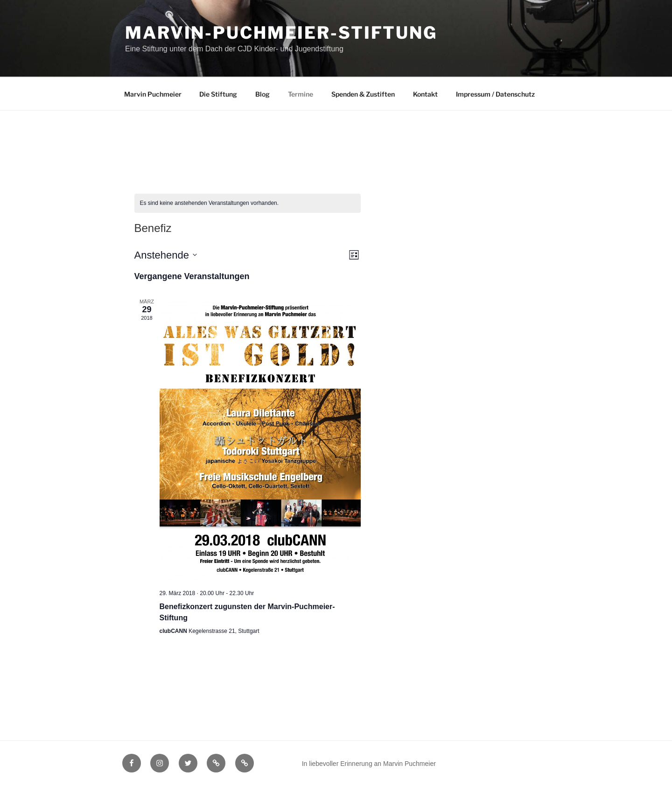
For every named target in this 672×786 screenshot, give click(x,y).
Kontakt (425, 94)
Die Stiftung (218, 94)
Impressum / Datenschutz (495, 94)
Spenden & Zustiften (363, 94)
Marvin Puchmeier (153, 94)
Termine (301, 94)
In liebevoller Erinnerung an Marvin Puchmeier (369, 764)
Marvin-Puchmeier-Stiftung (281, 33)
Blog (262, 94)
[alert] (248, 203)
